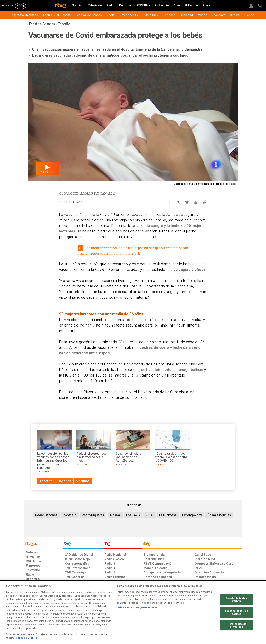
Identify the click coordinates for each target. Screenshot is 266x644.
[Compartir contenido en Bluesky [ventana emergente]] (187, 201)
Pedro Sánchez (46, 515)
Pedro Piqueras (93, 515)
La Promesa (168, 515)
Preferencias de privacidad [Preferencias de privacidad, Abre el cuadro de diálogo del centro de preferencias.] (236, 625)
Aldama (115, 515)
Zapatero (70, 515)
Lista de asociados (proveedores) (137, 607)
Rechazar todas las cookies (236, 612)
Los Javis (133, 515)
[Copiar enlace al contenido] (205, 201)
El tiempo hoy (192, 515)
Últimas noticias (219, 515)
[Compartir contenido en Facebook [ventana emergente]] (169, 201)
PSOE (150, 515)
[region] (133, 612)
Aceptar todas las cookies (236, 599)
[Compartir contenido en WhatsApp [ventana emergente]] (196, 201)
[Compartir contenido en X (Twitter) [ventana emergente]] (178, 201)
